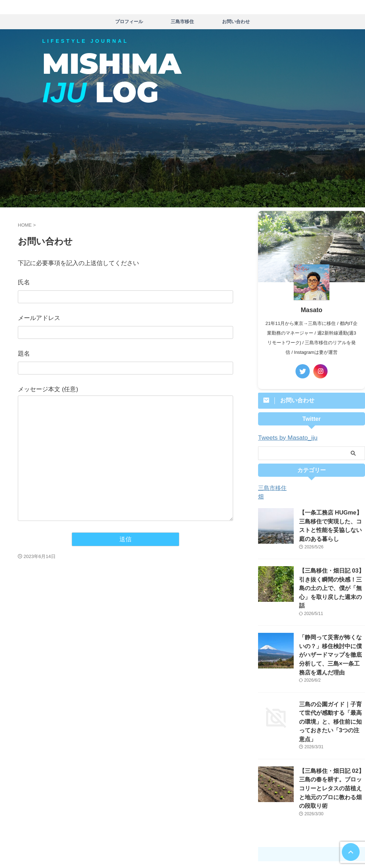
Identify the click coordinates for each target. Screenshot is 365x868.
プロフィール (129, 22)
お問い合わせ (236, 22)
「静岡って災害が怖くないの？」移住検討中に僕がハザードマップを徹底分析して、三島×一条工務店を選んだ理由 (331, 637)
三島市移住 (182, 22)
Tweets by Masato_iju (284, 437)
